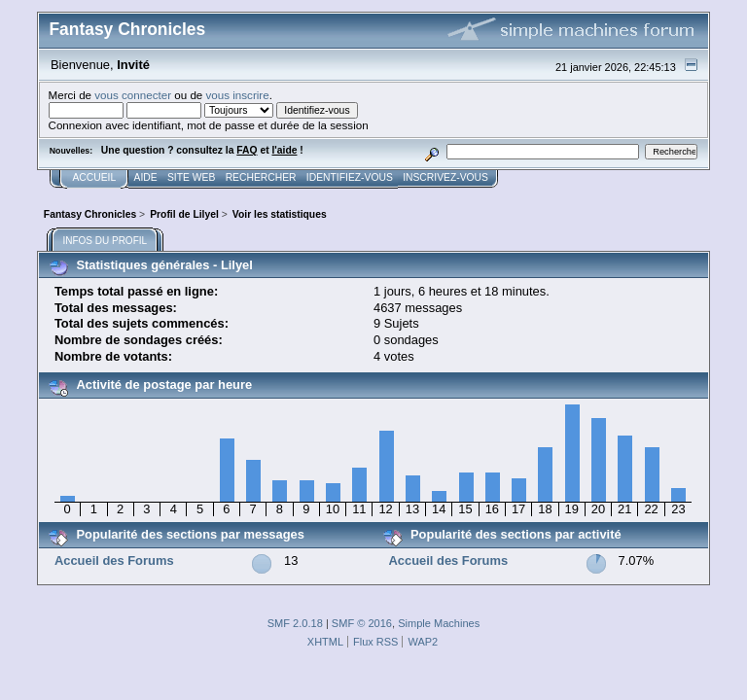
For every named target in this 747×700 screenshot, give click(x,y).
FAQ (247, 150)
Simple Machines (439, 623)
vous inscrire (238, 95)
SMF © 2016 (362, 623)
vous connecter (133, 95)
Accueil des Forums (114, 560)
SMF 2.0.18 (295, 623)
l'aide (284, 150)
